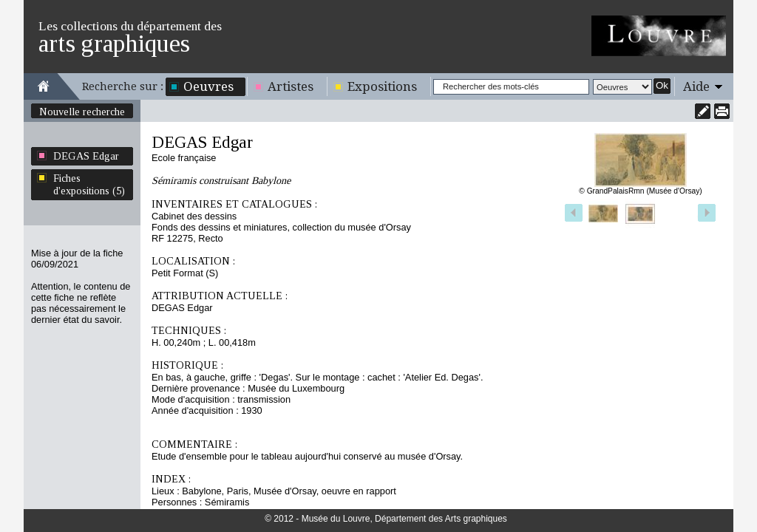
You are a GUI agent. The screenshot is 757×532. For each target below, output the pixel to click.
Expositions (382, 86)
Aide (696, 86)
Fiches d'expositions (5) (89, 184)
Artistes (291, 86)
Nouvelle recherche (82, 112)
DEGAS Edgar (86, 156)
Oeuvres (208, 86)
